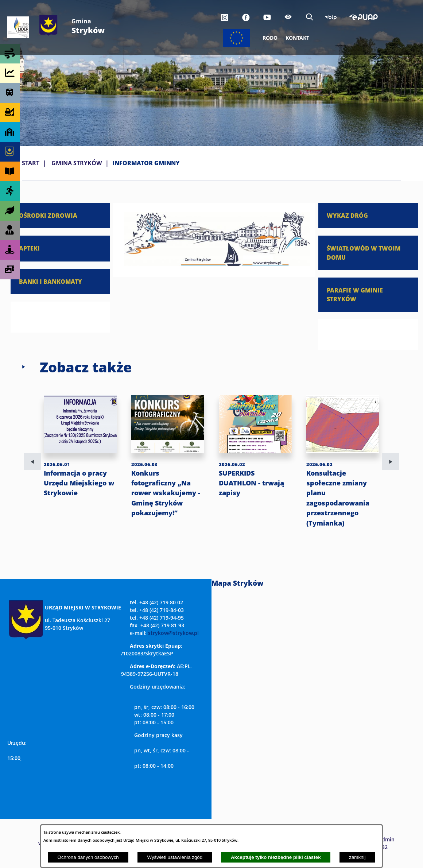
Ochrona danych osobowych (88, 857)
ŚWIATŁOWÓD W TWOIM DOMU (364, 253)
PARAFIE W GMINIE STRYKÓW (355, 294)
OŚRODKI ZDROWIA (48, 215)
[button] (217, 264)
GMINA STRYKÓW (77, 163)
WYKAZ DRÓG (347, 215)
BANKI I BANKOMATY (51, 281)
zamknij (357, 857)
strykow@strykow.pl (173, 633)
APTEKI (29, 248)
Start (31, 163)
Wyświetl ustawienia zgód (175, 857)
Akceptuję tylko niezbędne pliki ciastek (276, 857)
